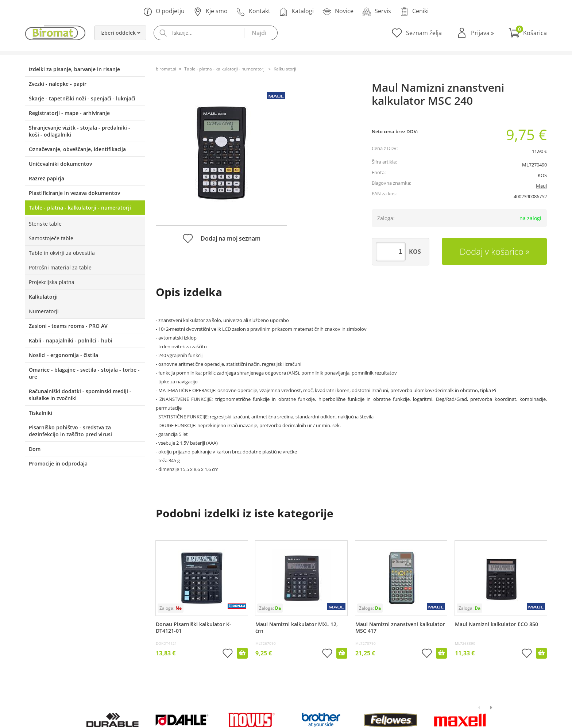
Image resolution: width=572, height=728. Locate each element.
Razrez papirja (47, 178)
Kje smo (210, 12)
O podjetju (164, 12)
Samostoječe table (51, 238)
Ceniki (414, 12)
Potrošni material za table (60, 267)
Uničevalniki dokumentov (60, 164)
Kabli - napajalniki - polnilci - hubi (71, 340)
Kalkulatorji (43, 297)
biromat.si (166, 69)
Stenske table (45, 224)
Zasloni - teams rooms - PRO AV (68, 326)
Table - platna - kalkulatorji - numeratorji (80, 208)
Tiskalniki (40, 413)
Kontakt (253, 12)
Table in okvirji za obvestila (62, 253)
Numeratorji (44, 311)
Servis (377, 12)
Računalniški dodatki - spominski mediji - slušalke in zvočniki (80, 395)
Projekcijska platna (52, 282)
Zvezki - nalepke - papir (58, 84)
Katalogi (296, 12)
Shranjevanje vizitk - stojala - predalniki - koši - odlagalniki (80, 131)
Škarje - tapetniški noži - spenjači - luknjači (82, 98)
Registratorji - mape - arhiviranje (69, 113)
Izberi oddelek (120, 33)
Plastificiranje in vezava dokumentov (74, 193)
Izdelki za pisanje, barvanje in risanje (74, 69)
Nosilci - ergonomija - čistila (63, 355)
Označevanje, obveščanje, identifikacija (77, 149)
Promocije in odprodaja (58, 463)
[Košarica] (528, 33)
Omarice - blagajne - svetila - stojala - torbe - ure (84, 373)
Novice (338, 12)
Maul (541, 186)
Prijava (482, 33)
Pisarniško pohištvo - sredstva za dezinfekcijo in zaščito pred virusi (70, 431)
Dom (35, 449)
